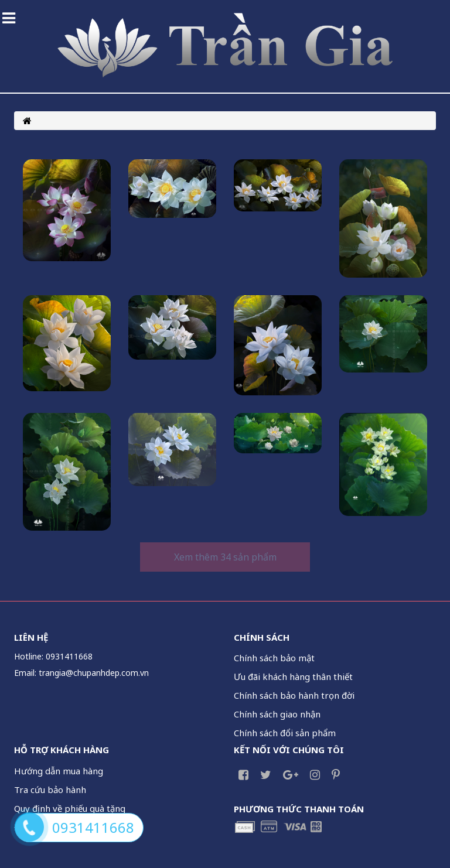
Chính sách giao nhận (277, 714)
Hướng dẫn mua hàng (59, 771)
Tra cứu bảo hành (50, 790)
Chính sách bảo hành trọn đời (294, 695)
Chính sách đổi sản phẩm (285, 733)
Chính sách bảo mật (274, 658)
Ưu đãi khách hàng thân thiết (293, 676)
